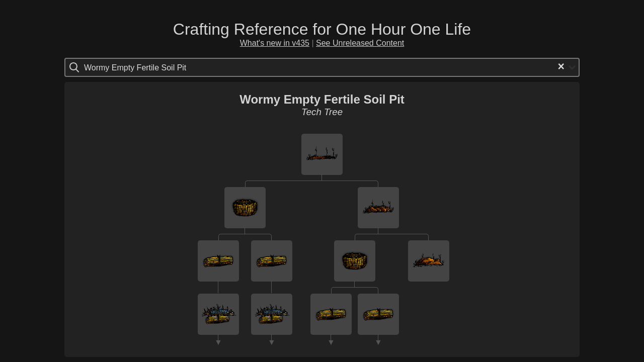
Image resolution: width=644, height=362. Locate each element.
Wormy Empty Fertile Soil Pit (322, 99)
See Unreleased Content (360, 43)
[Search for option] (127, 67)
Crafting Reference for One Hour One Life (322, 29)
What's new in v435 (275, 43)
